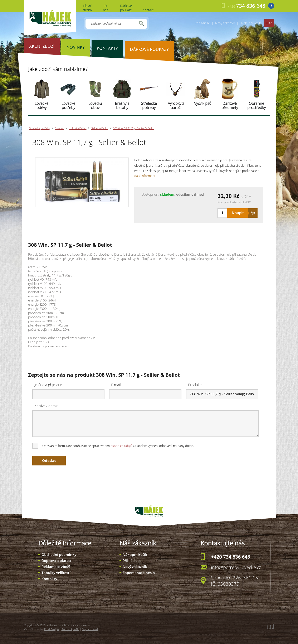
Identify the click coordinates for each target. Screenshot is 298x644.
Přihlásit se (202, 23)
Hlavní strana (87, 8)
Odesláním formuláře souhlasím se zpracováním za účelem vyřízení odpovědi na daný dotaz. (113, 446)
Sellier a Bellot (100, 128)
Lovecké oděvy (41, 105)
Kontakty (49, 579)
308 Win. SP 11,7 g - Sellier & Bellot (134, 128)
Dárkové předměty (230, 105)
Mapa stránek (90, 629)
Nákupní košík (135, 555)
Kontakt (148, 10)
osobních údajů (121, 446)
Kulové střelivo (78, 128)
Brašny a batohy (122, 105)
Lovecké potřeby (68, 105)
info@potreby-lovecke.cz (236, 567)
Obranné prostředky (257, 105)
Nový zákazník (225, 23)
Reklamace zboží (56, 567)
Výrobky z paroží (176, 105)
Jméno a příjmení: (48, 385)
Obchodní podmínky (59, 555)
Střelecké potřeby (149, 105)
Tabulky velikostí (56, 573)
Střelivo (60, 128)
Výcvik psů (203, 103)
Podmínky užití (70, 629)
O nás (106, 8)
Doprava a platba (56, 561)
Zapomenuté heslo (139, 573)
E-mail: (116, 385)
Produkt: (195, 385)
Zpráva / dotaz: (46, 406)
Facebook (271, 6)
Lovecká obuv (95, 105)
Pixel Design (52, 629)
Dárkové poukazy (126, 8)
